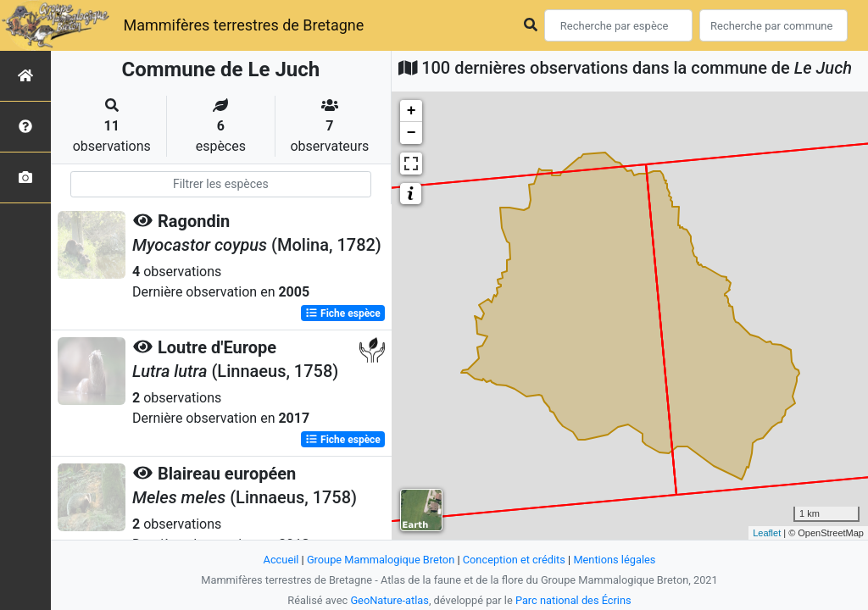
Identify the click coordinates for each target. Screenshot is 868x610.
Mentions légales (614, 560)
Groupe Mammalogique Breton (381, 560)
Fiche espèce (343, 313)
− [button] (412, 133)
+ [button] (412, 111)
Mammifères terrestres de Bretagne (243, 25)
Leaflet (767, 533)
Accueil (281, 560)
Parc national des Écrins (573, 600)
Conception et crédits (514, 560)
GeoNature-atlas (389, 600)
